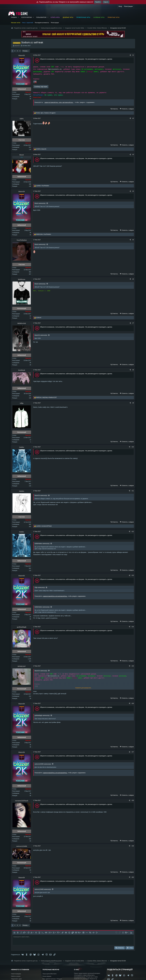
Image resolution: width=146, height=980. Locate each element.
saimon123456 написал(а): (43, 764)
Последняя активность (42, 23)
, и (46, 397)
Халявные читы (99, 17)
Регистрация (55, 23)
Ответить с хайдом (128, 109)
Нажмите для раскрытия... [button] (84, 688)
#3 (133, 155)
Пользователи (41, 17)
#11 (133, 491)
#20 (133, 877)
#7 (133, 323)
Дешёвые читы (68, 17)
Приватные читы (113, 17)
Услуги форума (27, 17)
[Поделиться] (130, 55)
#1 (133, 55)
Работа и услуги (16, 976)
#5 (133, 240)
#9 (133, 403)
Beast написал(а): (40, 203)
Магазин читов (16, 23)
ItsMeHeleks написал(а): (42, 543)
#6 (133, 279)
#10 (133, 447)
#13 (133, 575)
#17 (133, 752)
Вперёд (25, 51)
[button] (18, 17)
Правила (14, 17)
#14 (133, 627)
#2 (133, 118)
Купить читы (55, 17)
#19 (133, 846)
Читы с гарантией (27, 23)
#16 (133, 703)
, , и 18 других (46, 113)
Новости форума (16, 974)
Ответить (115, 109)
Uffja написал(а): (40, 587)
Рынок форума (47, 976)
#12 (133, 532)
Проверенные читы (83, 17)
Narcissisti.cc (55, 69)
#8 (133, 370)
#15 (133, 666)
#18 (133, 800)
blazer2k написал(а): (41, 335)
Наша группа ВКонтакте (50, 974)
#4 (133, 191)
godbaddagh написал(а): (42, 715)
